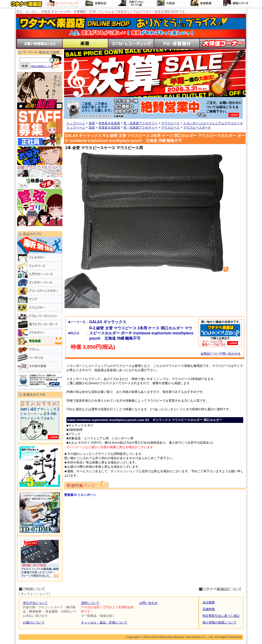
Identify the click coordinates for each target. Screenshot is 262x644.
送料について (90, 603)
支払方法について (35, 603)
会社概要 (209, 602)
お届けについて (34, 622)
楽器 (92, 123)
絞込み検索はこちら (42, 66)
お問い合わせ (148, 603)
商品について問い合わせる (221, 354)
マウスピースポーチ (197, 127)
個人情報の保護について (219, 622)
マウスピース (170, 123)
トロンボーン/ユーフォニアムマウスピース (213, 123)
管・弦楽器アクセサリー (140, 123)
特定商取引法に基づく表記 (221, 616)
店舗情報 (209, 609)
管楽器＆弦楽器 (109, 123)
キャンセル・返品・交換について (104, 622)
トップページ (76, 123)
